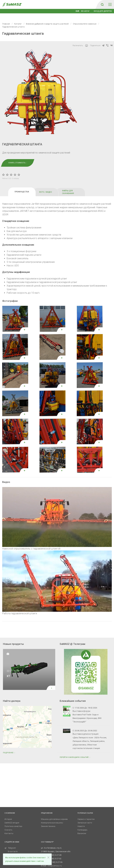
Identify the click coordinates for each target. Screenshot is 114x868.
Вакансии (82, 829)
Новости (81, 822)
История (8, 815)
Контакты (9, 829)
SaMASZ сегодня (12, 818)
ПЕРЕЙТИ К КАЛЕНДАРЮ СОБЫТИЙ (75, 753)
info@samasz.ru (55, 861)
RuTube (9, 851)
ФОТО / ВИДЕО (45, 188)
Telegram (10, 843)
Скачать (8, 825)
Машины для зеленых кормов (54, 815)
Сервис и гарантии (86, 815)
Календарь (82, 825)
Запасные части (85, 818)
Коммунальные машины (52, 818)
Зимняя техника (48, 822)
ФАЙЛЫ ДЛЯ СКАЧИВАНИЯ (68, 188)
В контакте (13, 847)
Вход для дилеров (103, 11)
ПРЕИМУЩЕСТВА (22, 187)
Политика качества (13, 822)
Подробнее (9, 748)
